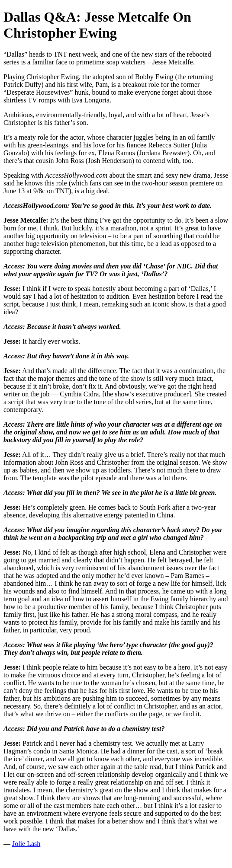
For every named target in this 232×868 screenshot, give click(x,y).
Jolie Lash (26, 844)
